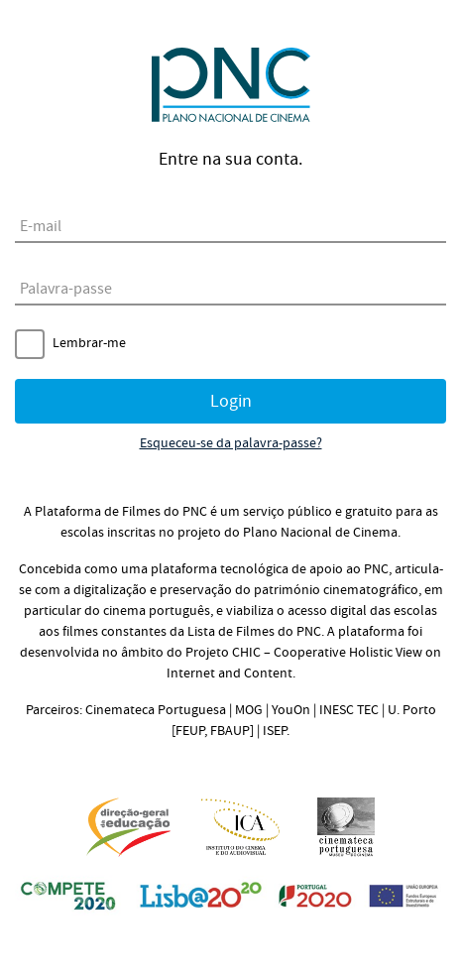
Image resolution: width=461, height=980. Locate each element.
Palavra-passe (66, 289)
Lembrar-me (89, 343)
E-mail (41, 226)
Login (231, 401)
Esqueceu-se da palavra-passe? (231, 443)
